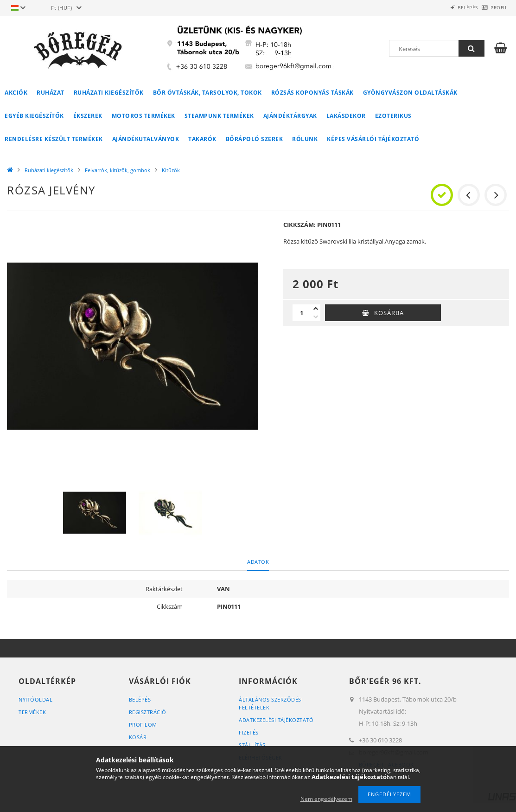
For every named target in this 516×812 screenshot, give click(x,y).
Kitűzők (171, 170)
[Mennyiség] (302, 313)
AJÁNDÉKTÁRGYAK (290, 116)
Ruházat (51, 93)
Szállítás (252, 745)
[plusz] (316, 309)
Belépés (452, 7)
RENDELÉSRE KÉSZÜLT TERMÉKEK (54, 139)
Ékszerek (88, 116)
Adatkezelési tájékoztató (276, 720)
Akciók (16, 93)
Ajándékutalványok (146, 139)
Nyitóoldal (35, 699)
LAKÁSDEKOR (346, 116)
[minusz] (316, 317)
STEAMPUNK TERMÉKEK (219, 116)
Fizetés (249, 732)
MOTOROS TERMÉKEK (143, 116)
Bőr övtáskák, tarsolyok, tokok (207, 93)
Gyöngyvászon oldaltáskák (410, 93)
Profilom (143, 725)
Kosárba (389, 313)
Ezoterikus (393, 116)
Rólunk (305, 139)
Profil (494, 7)
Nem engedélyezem (326, 799)
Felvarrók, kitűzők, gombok (118, 170)
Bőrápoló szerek (255, 139)
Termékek (32, 712)
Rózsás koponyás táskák (312, 93)
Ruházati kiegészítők (109, 93)
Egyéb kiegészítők (34, 116)
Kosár (138, 737)
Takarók (202, 139)
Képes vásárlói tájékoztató (373, 139)
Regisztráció (148, 712)
